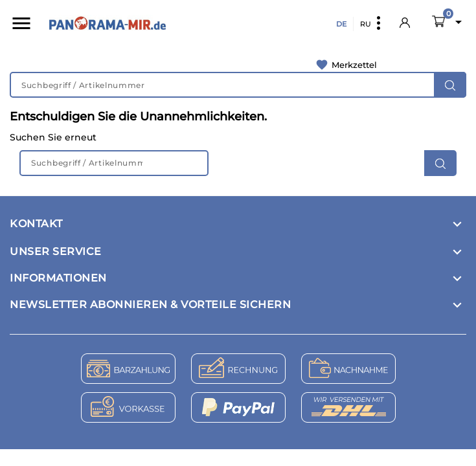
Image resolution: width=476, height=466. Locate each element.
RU (366, 24)
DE (341, 24)
